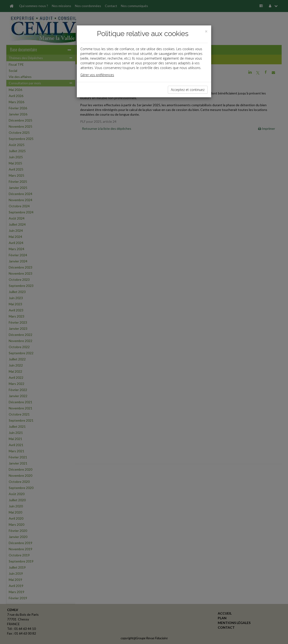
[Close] (206, 31)
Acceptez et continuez (188, 90)
